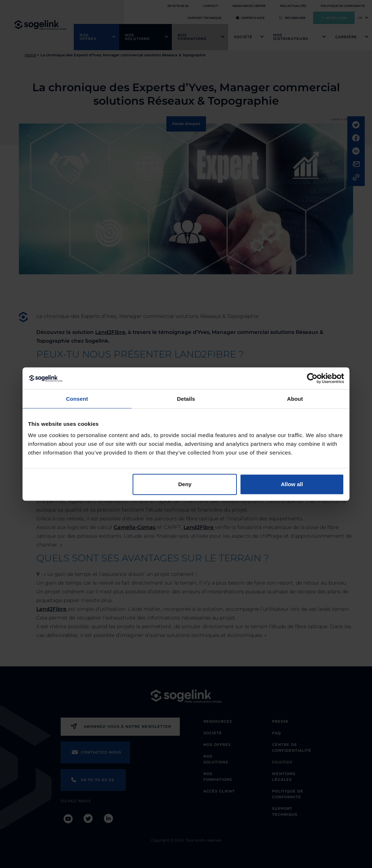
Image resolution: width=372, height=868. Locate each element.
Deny (185, 484)
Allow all (292, 484)
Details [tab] (186, 399)
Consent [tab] (77, 399)
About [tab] (295, 399)
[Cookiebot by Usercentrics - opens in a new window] (312, 378)
